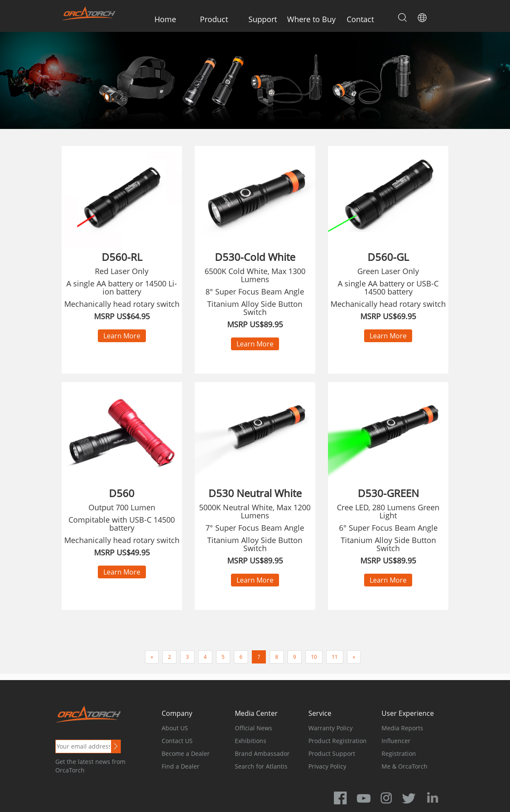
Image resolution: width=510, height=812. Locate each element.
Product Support (332, 753)
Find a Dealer (181, 766)
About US (175, 728)
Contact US (177, 741)
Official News (254, 728)
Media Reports (402, 728)
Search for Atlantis (261, 766)
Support (263, 19)
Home (165, 19)
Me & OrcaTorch (405, 766)
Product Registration (338, 741)
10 (314, 657)
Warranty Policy (331, 728)
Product (214, 19)
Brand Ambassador (262, 753)
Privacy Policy (327, 766)
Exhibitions (251, 741)
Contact (360, 19)
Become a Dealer (186, 753)
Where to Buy (311, 19)
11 (335, 657)
